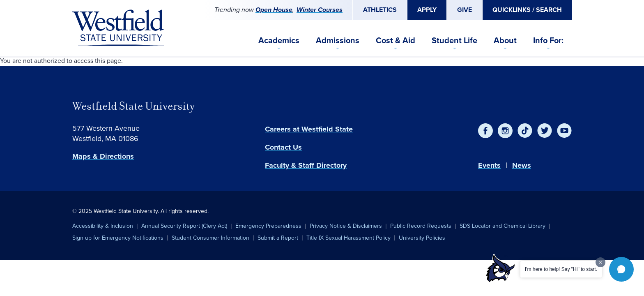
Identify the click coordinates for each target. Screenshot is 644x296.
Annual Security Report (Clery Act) (184, 226)
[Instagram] (505, 131)
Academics (279, 40)
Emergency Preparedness (268, 226)
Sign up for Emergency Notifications (118, 238)
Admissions (338, 40)
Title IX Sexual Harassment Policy (348, 238)
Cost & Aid (396, 40)
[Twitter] (545, 131)
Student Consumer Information (210, 238)
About (505, 40)
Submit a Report (278, 238)
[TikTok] (525, 131)
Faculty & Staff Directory (306, 165)
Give (465, 10)
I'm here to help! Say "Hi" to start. (561, 269)
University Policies (422, 238)
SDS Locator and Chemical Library (503, 226)
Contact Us (283, 147)
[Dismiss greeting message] (600, 262)
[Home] (118, 28)
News (522, 165)
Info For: (548, 40)
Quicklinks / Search (527, 10)
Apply (427, 10)
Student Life (454, 40)
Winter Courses (320, 10)
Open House (274, 10)
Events (489, 165)
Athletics (380, 10)
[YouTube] (564, 131)
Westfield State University (133, 106)
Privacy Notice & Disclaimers (346, 226)
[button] (621, 269)
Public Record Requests (421, 226)
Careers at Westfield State (309, 129)
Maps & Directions (103, 156)
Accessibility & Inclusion (103, 226)
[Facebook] (485, 131)
